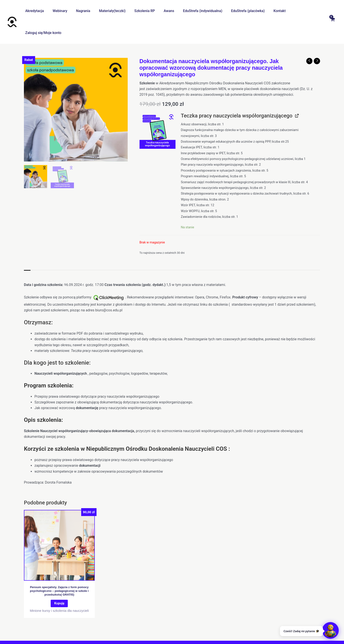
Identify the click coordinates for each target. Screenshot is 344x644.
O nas (114, 629)
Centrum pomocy (135, 629)
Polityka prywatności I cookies (176, 629)
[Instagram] (177, 637)
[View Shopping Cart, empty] (332, 11)
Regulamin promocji (219, 629)
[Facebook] (167, 637)
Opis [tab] (27, 253)
